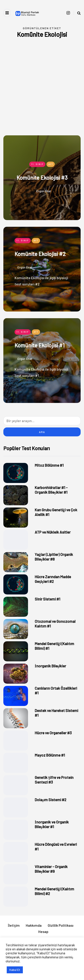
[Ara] (42, 421)
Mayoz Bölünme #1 (50, 755)
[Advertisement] (42, 91)
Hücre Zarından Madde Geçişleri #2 (53, 579)
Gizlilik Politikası (61, 925)
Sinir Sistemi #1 (47, 599)
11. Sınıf (37, 164)
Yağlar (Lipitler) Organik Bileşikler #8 (54, 557)
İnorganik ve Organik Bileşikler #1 (52, 824)
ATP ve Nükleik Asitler (53, 532)
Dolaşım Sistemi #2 (51, 800)
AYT (51, 164)
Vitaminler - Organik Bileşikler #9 (51, 869)
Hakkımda (34, 925)
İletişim (14, 925)
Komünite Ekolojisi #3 (42, 177)
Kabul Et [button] (15, 970)
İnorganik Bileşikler (50, 666)
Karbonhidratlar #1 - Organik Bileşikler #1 (51, 490)
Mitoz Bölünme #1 (49, 465)
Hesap (43, 932)
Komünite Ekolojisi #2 (40, 254)
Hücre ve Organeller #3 (53, 733)
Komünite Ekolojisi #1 (40, 345)
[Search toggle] (77, 13)
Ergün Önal (44, 191)
